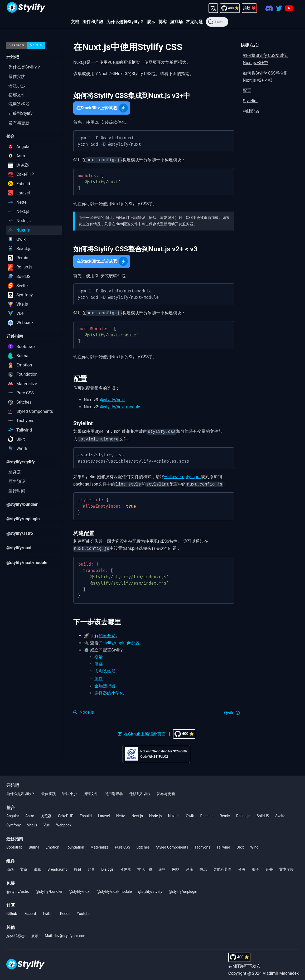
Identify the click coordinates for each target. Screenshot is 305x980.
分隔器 (125, 866)
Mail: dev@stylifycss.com (66, 933)
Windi (255, 844)
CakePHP (66, 813)
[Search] (217, 22)
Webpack (64, 822)
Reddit (65, 910)
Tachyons (202, 844)
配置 (247, 90)
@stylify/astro (18, 888)
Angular (13, 813)
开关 (269, 866)
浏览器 (46, 813)
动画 (10, 866)
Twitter (48, 910)
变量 (99, 654)
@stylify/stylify (150, 888)
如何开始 (107, 632)
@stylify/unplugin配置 (119, 640)
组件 (99, 675)
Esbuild (86, 813)
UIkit (240, 844)
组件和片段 (93, 22)
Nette (121, 813)
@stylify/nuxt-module (120, 406)
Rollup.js (243, 813)
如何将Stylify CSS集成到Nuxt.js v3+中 (266, 59)
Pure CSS (123, 844)
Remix (225, 813)
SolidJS (263, 813)
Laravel (104, 813)
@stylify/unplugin (183, 888)
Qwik (190, 813)
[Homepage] (26, 8)
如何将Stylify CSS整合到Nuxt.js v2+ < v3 (266, 77)
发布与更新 (166, 791)
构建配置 (251, 111)
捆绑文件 (91, 791)
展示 (151, 22)
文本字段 (287, 866)
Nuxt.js (174, 813)
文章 (24, 866)
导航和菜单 (222, 866)
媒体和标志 (16, 933)
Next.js (137, 813)
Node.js (156, 813)
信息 (203, 866)
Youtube (84, 910)
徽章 (37, 866)
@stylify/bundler (49, 888)
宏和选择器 (105, 668)
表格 (162, 866)
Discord (30, 910)
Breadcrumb (57, 866)
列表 (190, 866)
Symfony (13, 822)
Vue (47, 822)
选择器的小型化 (109, 690)
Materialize (100, 844)
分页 (242, 866)
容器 (91, 866)
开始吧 (13, 782)
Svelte (280, 813)
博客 (163, 22)
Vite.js (32, 822)
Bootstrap (14, 844)
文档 (75, 22)
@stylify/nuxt (113, 399)
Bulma (34, 844)
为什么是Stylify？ (21, 791)
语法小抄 (70, 791)
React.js (207, 813)
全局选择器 (105, 683)
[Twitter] (279, 8)
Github (12, 910)
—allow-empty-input (183, 475)
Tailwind (223, 844)
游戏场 (176, 22)
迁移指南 (15, 836)
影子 (255, 866)
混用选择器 (114, 791)
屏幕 (99, 661)
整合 (11, 804)
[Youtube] (289, 8)
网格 (176, 866)
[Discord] (269, 8)
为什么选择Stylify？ (125, 22)
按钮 (78, 866)
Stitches (143, 844)
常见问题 (194, 22)
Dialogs (107, 866)
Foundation (75, 844)
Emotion (52, 844)
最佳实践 (49, 791)
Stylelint (250, 101)
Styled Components (172, 844)
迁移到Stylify (140, 791)
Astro (30, 813)
